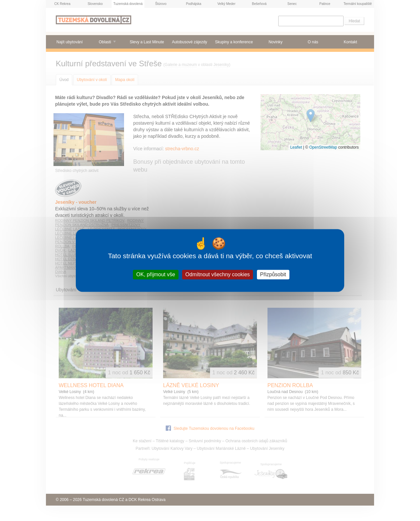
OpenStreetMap (323, 147)
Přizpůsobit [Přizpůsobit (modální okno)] (273, 274)
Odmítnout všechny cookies (218, 274)
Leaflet (296, 147)
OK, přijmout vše (156, 274)
